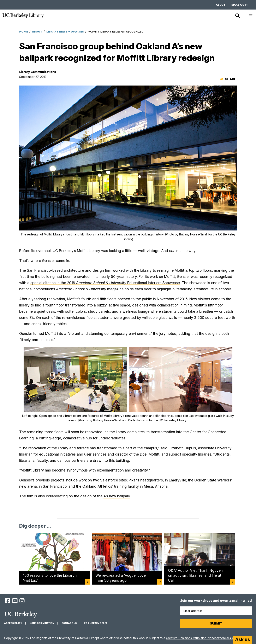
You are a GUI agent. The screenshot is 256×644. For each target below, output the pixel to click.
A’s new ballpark (117, 496)
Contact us (69, 623)
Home (24, 31)
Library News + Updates (65, 31)
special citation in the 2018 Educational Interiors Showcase (105, 283)
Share (228, 79)
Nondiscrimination (42, 623)
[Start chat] (243, 640)
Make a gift (240, 5)
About (221, 5)
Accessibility (13, 623)
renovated (94, 432)
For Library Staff (96, 623)
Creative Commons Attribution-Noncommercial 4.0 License (206, 638)
